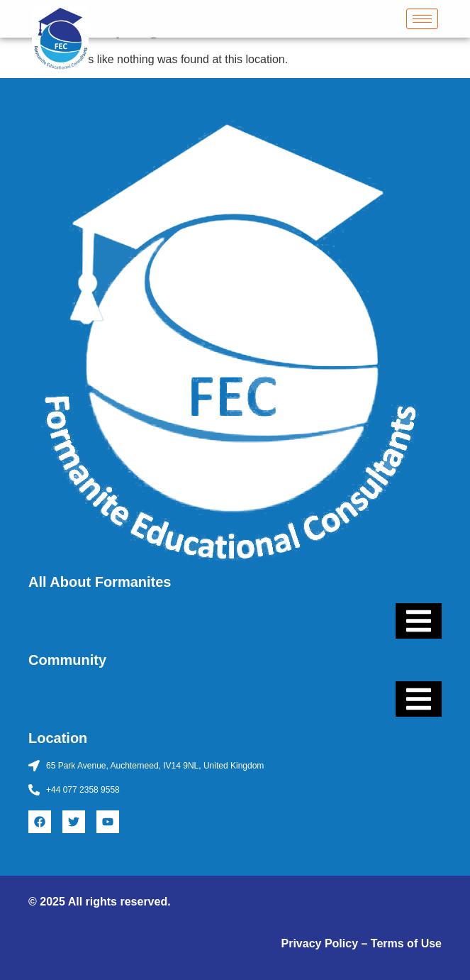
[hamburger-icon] (422, 19)
